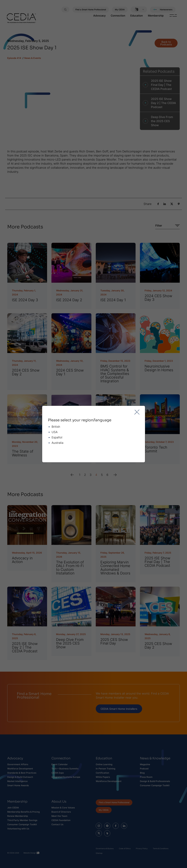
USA (55, 432)
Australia (57, 443)
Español (57, 437)
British (56, 427)
